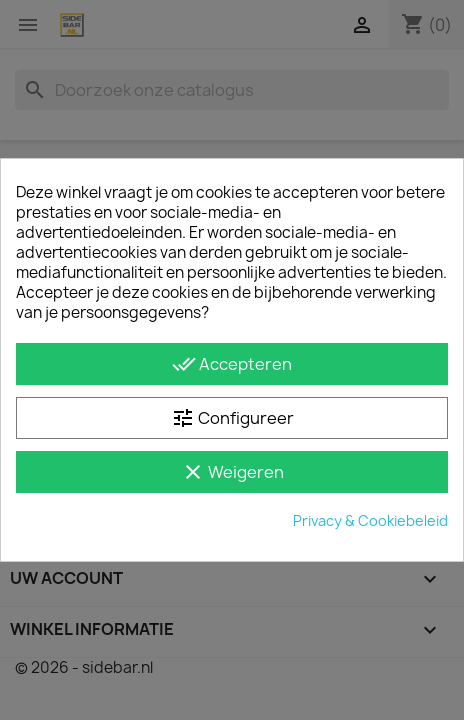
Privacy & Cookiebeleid (370, 520)
